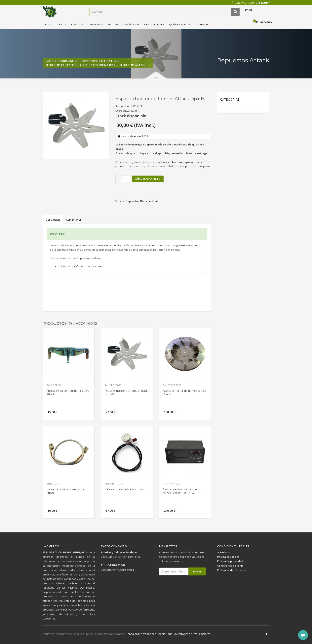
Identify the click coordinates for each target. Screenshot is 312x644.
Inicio (48, 24)
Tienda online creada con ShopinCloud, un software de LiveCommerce (168, 634)
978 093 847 (263, 3)
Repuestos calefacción (62, 65)
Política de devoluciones (232, 570)
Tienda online (68, 61)
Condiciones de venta (230, 566)
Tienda (62, 24)
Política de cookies (228, 557)
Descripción (53, 220)
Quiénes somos (180, 24)
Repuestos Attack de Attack (142, 201)
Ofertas (77, 24)
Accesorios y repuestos (99, 61)
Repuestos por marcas (99, 65)
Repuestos (95, 24)
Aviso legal (224, 552)
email (130, 570)
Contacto (202, 24)
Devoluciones (154, 24)
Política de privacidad (230, 561)
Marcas (113, 24)
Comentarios (74, 220)
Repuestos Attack (133, 65)
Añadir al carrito (148, 179)
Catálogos (131, 24)
